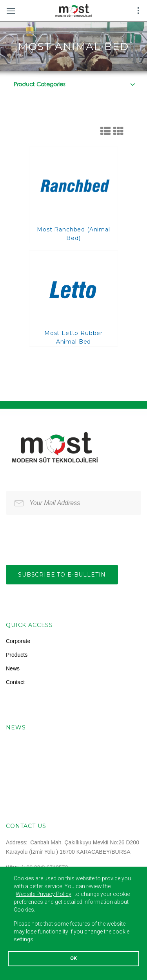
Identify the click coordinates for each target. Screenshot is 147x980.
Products (17, 655)
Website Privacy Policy (44, 894)
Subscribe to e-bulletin (62, 575)
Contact (15, 682)
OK (73, 958)
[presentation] (65, 538)
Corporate (18, 641)
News (13, 668)
